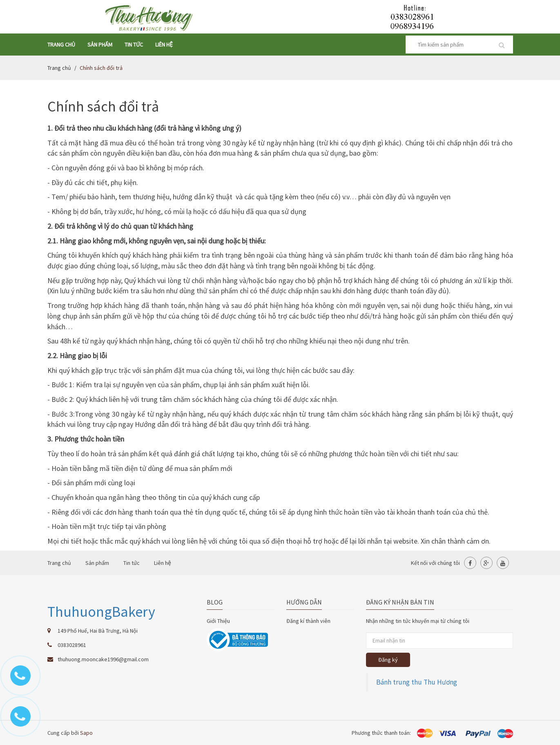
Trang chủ (61, 45)
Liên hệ (164, 45)
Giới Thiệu (218, 621)
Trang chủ (59, 68)
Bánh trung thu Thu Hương (417, 682)
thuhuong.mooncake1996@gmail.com (103, 659)
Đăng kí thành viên (308, 621)
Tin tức (134, 45)
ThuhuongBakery (101, 612)
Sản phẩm (100, 45)
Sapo (86, 733)
